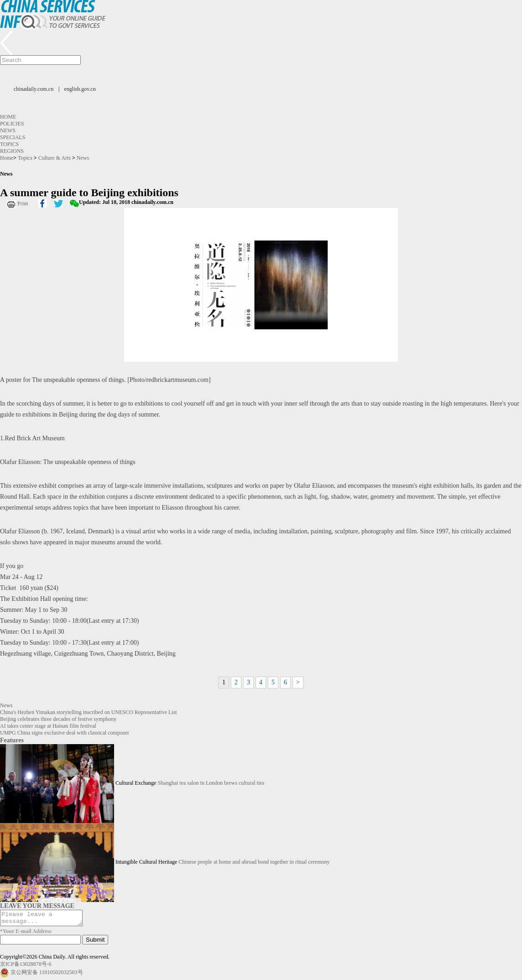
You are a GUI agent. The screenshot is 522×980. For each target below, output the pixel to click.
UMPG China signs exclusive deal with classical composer (65, 733)
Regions (12, 151)
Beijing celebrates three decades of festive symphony (58, 719)
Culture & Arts (55, 158)
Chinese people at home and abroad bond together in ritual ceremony (254, 862)
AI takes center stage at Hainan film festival (48, 726)
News (8, 130)
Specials (13, 137)
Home (8, 117)
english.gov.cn (80, 89)
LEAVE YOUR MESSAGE (37, 906)
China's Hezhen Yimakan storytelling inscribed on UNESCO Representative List (89, 712)
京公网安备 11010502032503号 (47, 975)
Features (12, 740)
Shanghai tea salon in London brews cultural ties (211, 783)
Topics (9, 144)
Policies (12, 124)
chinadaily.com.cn (34, 89)
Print (23, 203)
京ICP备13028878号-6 (26, 967)
